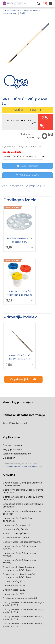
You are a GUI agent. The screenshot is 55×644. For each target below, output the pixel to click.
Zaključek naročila (27, 175)
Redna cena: (27, 134)
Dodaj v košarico (27, 166)
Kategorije (16, 10)
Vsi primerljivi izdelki (23, 379)
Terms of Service (31, 466)
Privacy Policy (15, 466)
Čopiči (22, 13)
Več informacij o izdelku (24, 186)
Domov (6, 10)
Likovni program (10, 13)
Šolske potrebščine (32, 10)
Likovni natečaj (11, 594)
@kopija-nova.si (18, 423)
